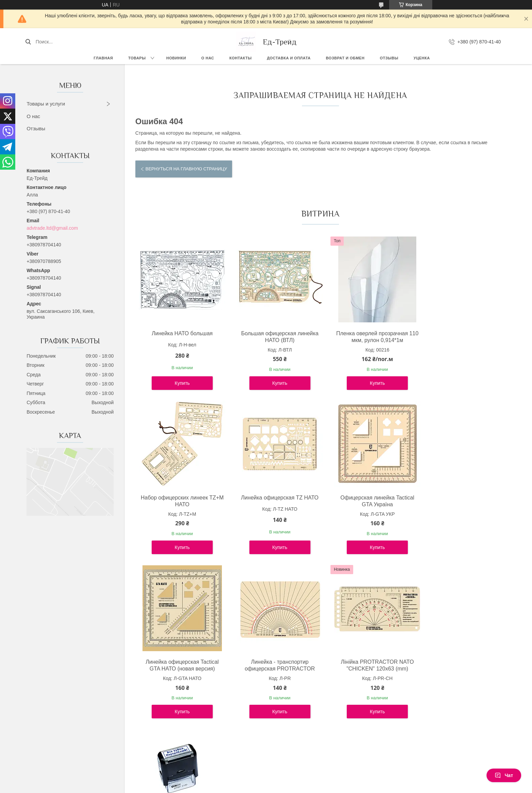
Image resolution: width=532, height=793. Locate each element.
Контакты (241, 58)
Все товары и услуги (317, 740)
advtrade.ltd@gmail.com (52, 228)
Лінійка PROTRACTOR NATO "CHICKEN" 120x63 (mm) (180, 665)
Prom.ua (295, 780)
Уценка (422, 58)
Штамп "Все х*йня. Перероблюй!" (274, 665)
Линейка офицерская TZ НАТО (180, 498)
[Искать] (28, 42)
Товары (137, 58)
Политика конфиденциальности (302, 787)
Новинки (176, 58)
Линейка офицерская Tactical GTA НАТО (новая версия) (367, 501)
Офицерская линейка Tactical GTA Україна (274, 501)
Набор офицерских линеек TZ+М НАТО (460, 337)
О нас (208, 58)
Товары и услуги (46, 104)
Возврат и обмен (345, 58)
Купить (180, 383)
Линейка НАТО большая (180, 333)
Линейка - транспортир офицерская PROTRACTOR (461, 501)
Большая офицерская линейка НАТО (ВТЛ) (273, 337)
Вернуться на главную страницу (186, 169)
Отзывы (389, 58)
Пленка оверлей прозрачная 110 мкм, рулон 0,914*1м (367, 337)
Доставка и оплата (289, 58)
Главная (103, 58)
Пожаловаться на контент (245, 787)
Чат (504, 775)
